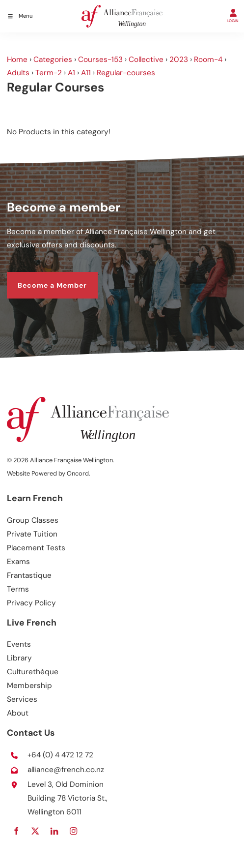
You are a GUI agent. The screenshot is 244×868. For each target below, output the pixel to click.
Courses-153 (100, 60)
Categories (53, 60)
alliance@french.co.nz (66, 770)
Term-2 (49, 73)
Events (19, 644)
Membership (29, 686)
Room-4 (208, 60)
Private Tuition (32, 534)
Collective (146, 60)
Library (19, 658)
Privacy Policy (31, 603)
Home (17, 60)
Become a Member (41, 278)
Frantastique (29, 575)
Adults (18, 73)
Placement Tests (36, 548)
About (18, 713)
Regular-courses (126, 73)
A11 (86, 73)
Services (22, 699)
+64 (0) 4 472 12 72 (60, 755)
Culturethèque (33, 672)
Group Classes (33, 520)
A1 (71, 73)
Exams (18, 562)
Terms (18, 589)
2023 (179, 60)
